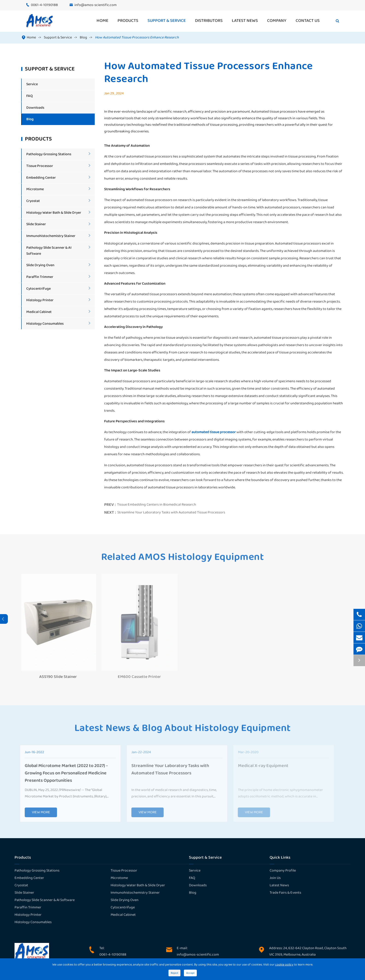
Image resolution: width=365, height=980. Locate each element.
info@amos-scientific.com (96, 5)
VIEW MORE (38, 812)
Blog (83, 37)
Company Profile (283, 871)
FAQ (29, 96)
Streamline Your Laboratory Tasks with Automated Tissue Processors (171, 511)
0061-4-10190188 (44, 5)
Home (102, 21)
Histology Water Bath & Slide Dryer (54, 213)
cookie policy (284, 965)
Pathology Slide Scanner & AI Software (45, 900)
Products (128, 21)
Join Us (275, 878)
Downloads (35, 108)
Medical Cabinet (39, 312)
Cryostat (33, 201)
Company (277, 21)
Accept (190, 973)
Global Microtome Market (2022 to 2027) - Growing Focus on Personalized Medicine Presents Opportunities (64, 773)
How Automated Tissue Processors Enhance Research (137, 37)
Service (32, 84)
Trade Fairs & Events (285, 893)
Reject (174, 973)
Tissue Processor (40, 166)
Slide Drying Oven (40, 265)
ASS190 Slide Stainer (56, 677)
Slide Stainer (36, 224)
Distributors (209, 21)
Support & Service (167, 21)
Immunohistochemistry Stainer (51, 236)
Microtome (35, 189)
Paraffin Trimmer (40, 277)
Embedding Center (41, 178)
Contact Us (308, 21)
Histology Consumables (45, 324)
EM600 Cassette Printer (137, 677)
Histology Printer (40, 300)
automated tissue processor (214, 432)
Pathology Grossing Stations (49, 154)
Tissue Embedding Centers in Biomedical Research (157, 503)
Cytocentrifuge (38, 289)
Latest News (245, 21)
